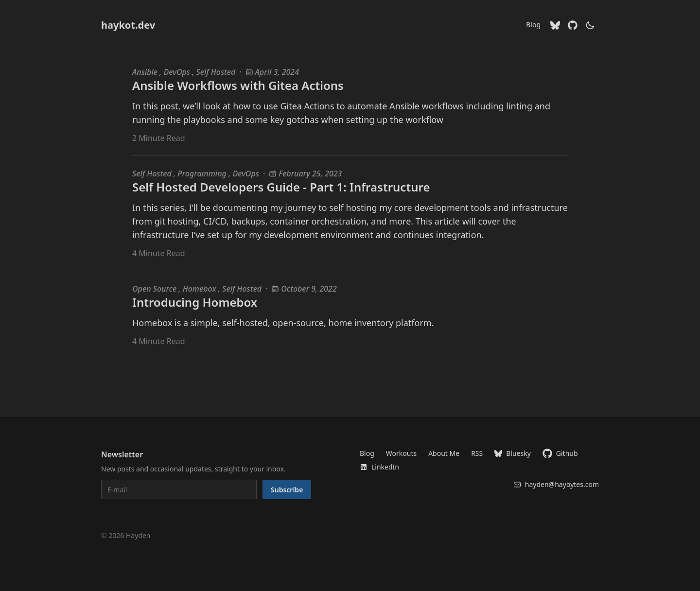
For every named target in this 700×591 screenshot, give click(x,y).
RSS (477, 453)
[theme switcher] (590, 25)
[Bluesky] (555, 25)
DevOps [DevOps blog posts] (178, 72)
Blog (533, 25)
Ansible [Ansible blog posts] (146, 72)
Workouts (401, 453)
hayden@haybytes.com (556, 484)
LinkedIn (379, 467)
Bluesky (513, 453)
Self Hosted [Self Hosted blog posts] (216, 72)
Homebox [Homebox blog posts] (201, 289)
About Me (444, 453)
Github (560, 453)
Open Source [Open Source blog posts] (155, 289)
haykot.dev (128, 25)
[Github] (573, 25)
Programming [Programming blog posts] (203, 174)
